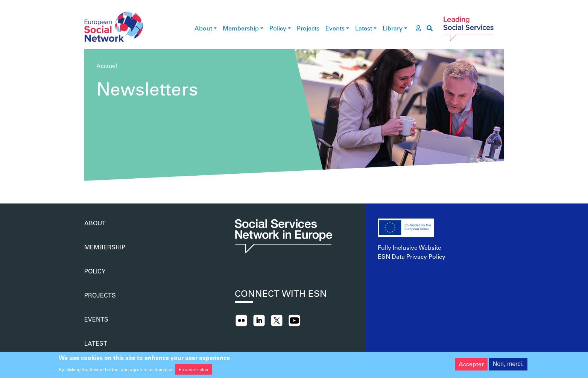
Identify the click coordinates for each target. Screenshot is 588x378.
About (203, 28)
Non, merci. (508, 365)
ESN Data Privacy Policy (412, 256)
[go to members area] (418, 28)
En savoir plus (193, 370)
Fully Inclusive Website (409, 247)
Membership (241, 28)
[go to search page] (430, 28)
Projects (308, 28)
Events (335, 28)
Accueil (107, 66)
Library (393, 28)
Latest (364, 28)
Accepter (471, 365)
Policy (278, 28)
